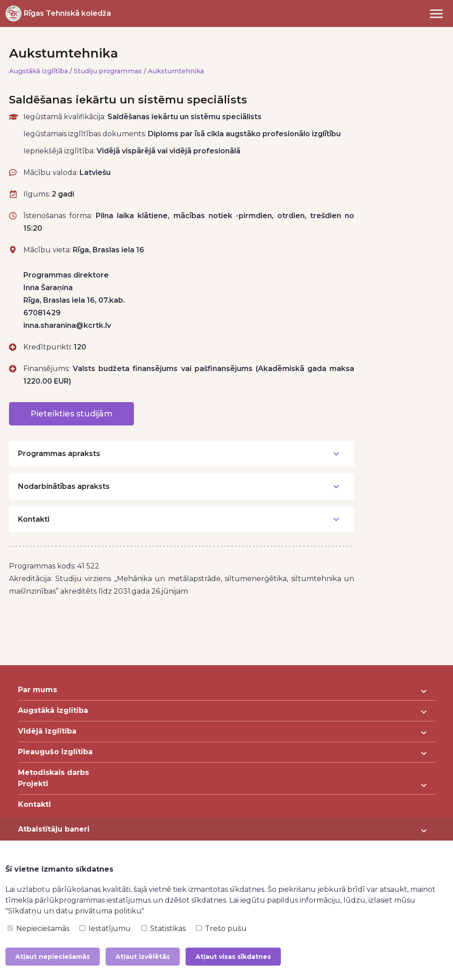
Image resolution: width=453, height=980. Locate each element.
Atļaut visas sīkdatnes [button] (233, 957)
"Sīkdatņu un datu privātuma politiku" (75, 911)
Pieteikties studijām (71, 414)
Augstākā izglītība (39, 71)
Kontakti (34, 804)
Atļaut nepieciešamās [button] (53, 957)
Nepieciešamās (38, 929)
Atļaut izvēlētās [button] (143, 957)
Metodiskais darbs (53, 772)
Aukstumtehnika (176, 71)
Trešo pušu (221, 929)
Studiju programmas (108, 71)
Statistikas (163, 929)
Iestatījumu (105, 929)
